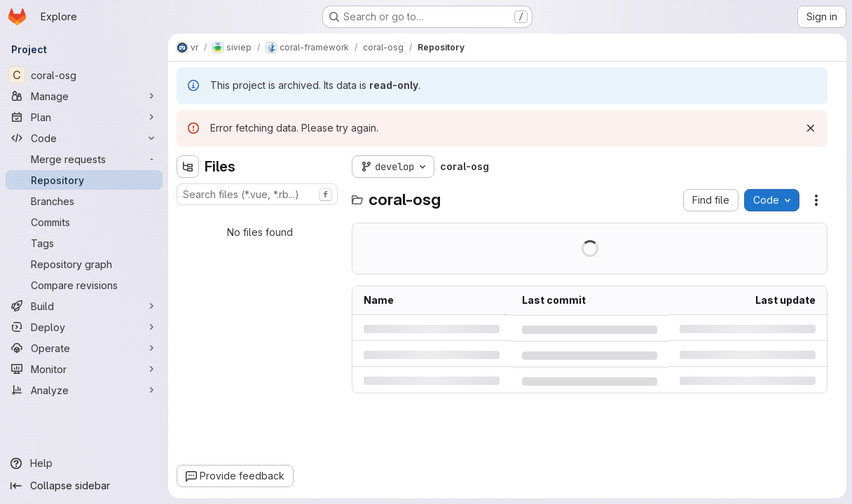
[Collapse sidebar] (84, 486)
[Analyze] (84, 390)
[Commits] (84, 222)
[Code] (84, 138)
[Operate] (84, 348)
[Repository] (84, 180)
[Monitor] (84, 369)
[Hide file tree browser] (188, 167)
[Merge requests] (84, 159)
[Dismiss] (811, 128)
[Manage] (84, 96)
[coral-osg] (84, 75)
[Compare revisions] (84, 285)
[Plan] (84, 117)
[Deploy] (84, 327)
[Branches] (84, 201)
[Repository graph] (84, 264)
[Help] (84, 463)
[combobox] (257, 194)
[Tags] (84, 243)
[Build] (84, 306)
